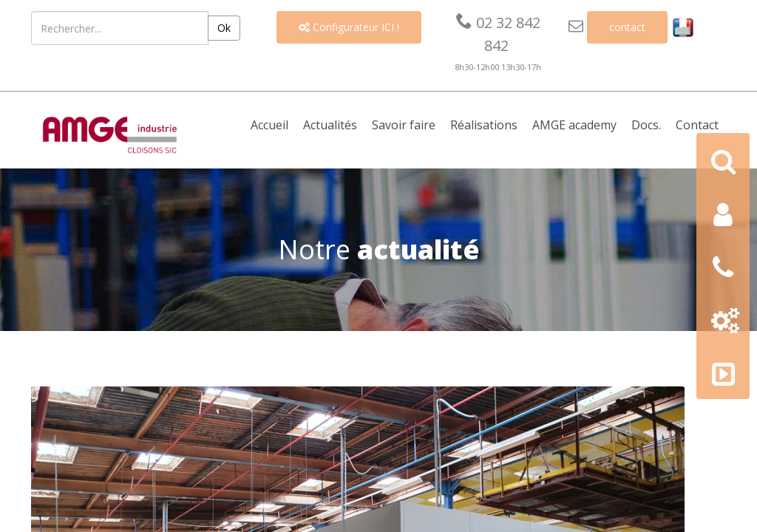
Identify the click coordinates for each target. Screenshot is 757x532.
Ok (224, 28)
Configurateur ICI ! (349, 27)
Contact (697, 125)
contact (627, 27)
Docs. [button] (646, 125)
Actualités (330, 125)
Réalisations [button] (484, 125)
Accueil (269, 125)
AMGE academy (574, 125)
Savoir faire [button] (404, 125)
